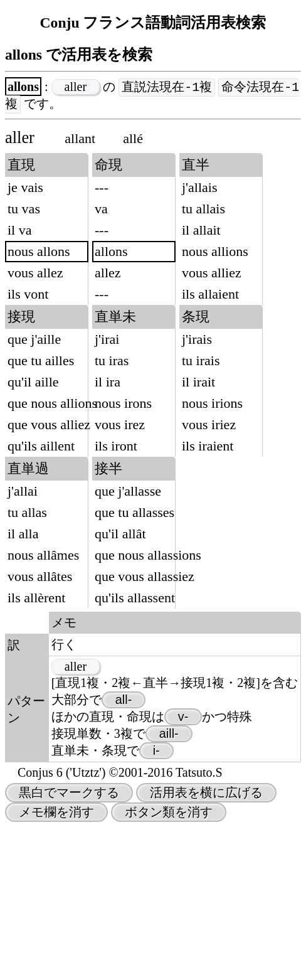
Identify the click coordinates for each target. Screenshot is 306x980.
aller (76, 87)
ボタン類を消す (169, 965)
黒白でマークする (69, 945)
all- (124, 853)
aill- (169, 887)
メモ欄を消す (56, 965)
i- (156, 903)
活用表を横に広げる (206, 945)
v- (183, 870)
